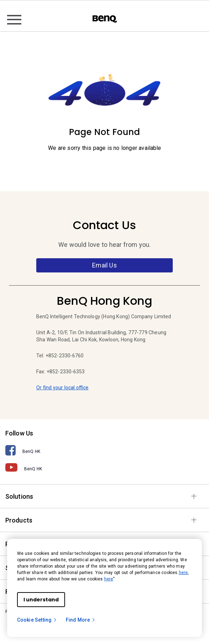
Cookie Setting (37, 620)
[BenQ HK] (104, 451)
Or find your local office (62, 388)
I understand (41, 600)
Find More (81, 620)
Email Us (104, 265)
